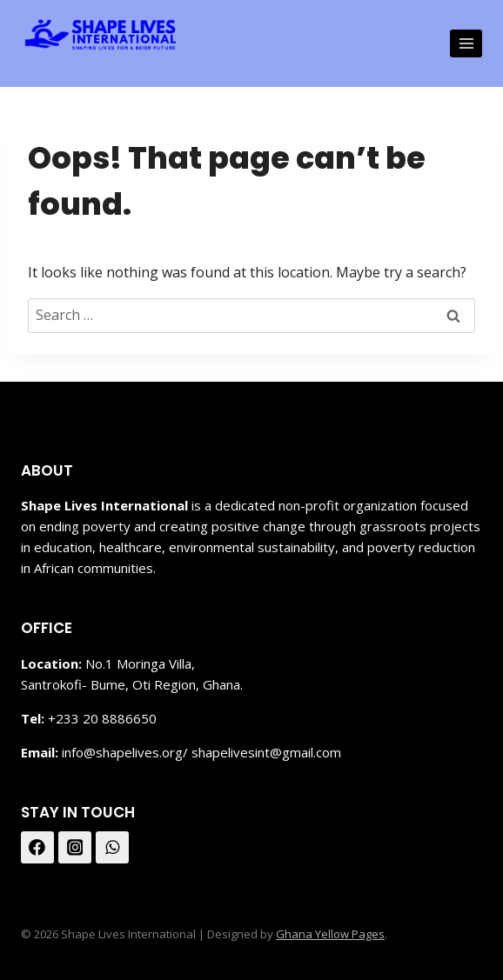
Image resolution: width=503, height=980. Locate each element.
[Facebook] (37, 848)
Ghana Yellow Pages (330, 934)
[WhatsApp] (112, 848)
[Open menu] (466, 43)
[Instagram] (75, 848)
